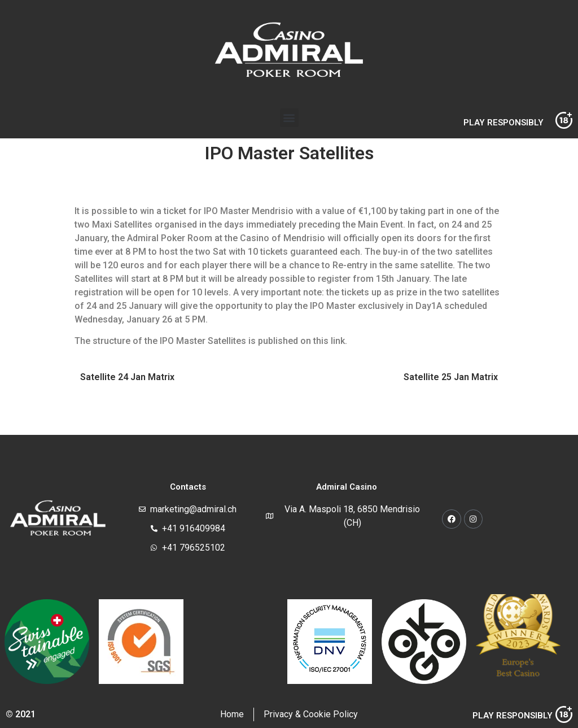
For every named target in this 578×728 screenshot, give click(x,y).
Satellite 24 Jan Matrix (127, 377)
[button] (289, 118)
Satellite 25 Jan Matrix (451, 377)
